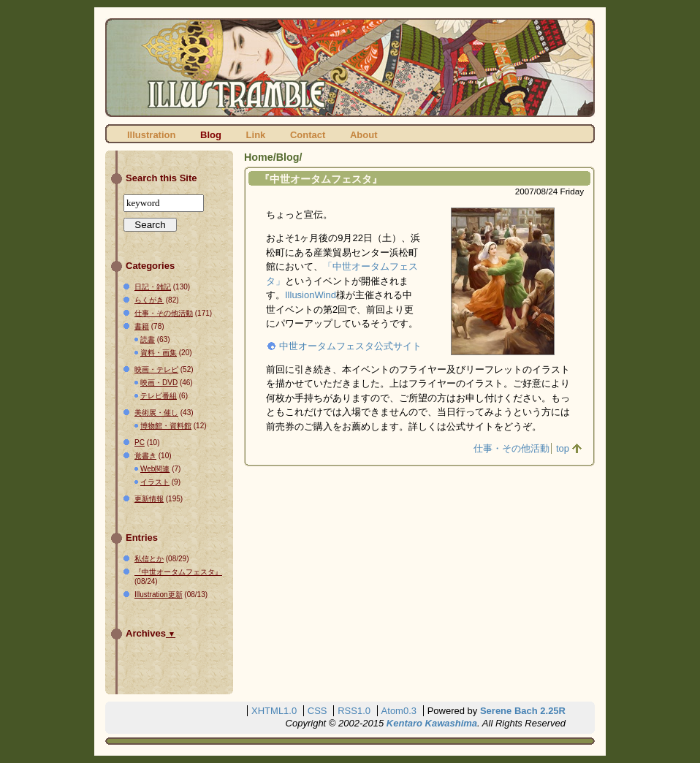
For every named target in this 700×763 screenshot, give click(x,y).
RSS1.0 (354, 711)
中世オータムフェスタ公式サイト (350, 346)
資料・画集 (159, 353)
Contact (308, 135)
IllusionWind (311, 295)
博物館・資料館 (166, 426)
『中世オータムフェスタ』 (321, 179)
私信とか (149, 559)
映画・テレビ (156, 369)
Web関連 (155, 469)
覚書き (145, 456)
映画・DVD (159, 383)
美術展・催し (156, 413)
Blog (211, 135)
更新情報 (149, 499)
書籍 (142, 326)
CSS (317, 711)
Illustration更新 (159, 595)
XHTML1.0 (274, 711)
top (563, 448)
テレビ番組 (159, 396)
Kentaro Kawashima (432, 723)
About (364, 135)
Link (256, 135)
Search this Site (161, 178)
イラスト (155, 482)
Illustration (151, 135)
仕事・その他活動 (511, 448)
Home (259, 157)
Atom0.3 (399, 711)
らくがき (149, 300)
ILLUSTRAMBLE (350, 68)
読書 (148, 339)
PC (140, 443)
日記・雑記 (153, 287)
